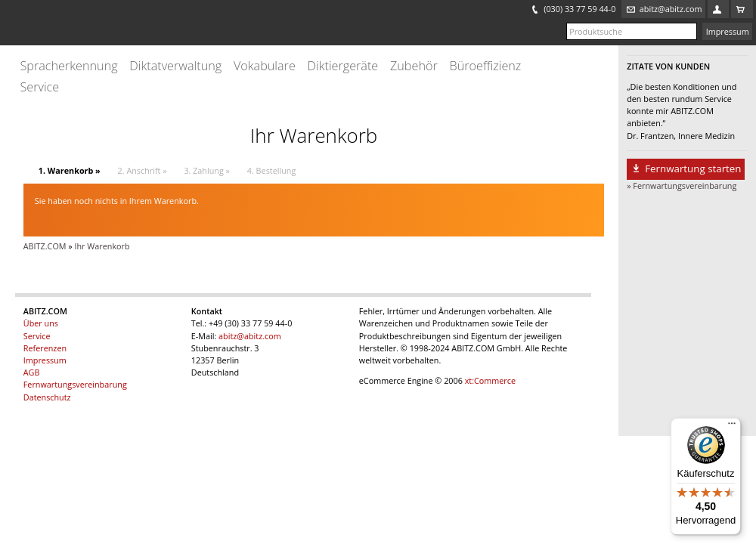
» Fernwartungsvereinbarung (682, 185)
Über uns (41, 323)
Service (39, 87)
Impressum (728, 31)
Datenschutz (47, 397)
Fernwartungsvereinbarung (75, 384)
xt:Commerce (490, 380)
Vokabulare (265, 66)
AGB (32, 372)
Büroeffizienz (486, 66)
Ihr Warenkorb (102, 246)
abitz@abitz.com (250, 336)
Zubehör (414, 66)
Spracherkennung (68, 66)
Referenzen (45, 348)
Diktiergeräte (343, 66)
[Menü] (732, 427)
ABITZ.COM (45, 246)
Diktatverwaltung (175, 66)
